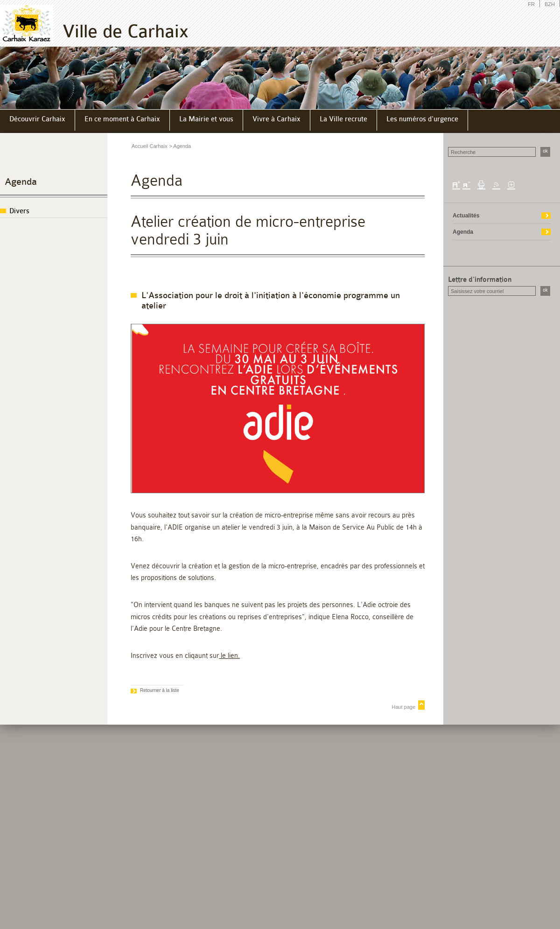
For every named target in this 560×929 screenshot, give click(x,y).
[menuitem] (38, 120)
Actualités (466, 216)
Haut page (403, 707)
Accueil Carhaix (149, 146)
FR (531, 4)
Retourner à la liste (160, 690)
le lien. (229, 656)
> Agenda (180, 146)
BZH (550, 4)
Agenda (21, 182)
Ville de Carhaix (126, 31)
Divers (19, 211)
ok (545, 151)
